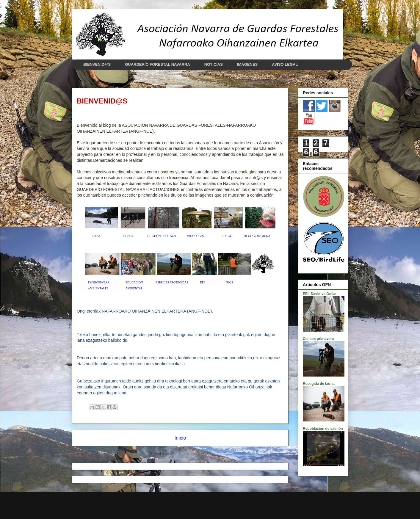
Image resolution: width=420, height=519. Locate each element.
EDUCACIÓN (134, 282)
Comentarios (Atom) (193, 454)
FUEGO (227, 236)
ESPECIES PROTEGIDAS (172, 282)
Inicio (180, 438)
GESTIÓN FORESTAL (162, 236)
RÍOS (230, 282)
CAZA (96, 236)
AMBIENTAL (134, 288)
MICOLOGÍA (195, 236)
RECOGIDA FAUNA (257, 236)
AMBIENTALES (98, 288)
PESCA (128, 236)
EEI (203, 282)
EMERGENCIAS (99, 282)
